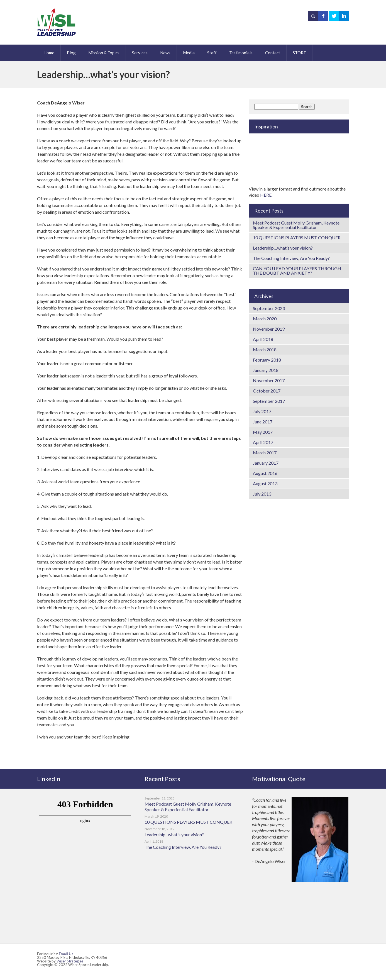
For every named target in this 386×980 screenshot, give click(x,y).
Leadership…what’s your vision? (283, 248)
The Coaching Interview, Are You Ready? (291, 258)
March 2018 (265, 349)
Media (189, 53)
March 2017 (265, 453)
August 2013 (265, 483)
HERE (266, 195)
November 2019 (269, 329)
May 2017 (263, 432)
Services (140, 53)
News (165, 53)
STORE (299, 53)
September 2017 (269, 401)
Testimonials (241, 53)
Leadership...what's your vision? (174, 834)
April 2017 (263, 442)
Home (49, 53)
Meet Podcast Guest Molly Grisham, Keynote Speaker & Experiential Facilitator (296, 225)
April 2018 (263, 339)
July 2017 (262, 411)
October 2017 (267, 391)
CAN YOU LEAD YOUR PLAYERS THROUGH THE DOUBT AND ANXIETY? (297, 271)
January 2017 (266, 463)
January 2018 (266, 370)
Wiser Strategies (70, 961)
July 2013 (262, 494)
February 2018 (267, 360)
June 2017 (263, 422)
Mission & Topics (104, 53)
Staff (212, 53)
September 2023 (269, 308)
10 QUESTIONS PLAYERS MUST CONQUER (297, 237)
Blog (71, 53)
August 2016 (265, 473)
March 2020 (265, 319)
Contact (273, 53)
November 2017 (269, 380)
